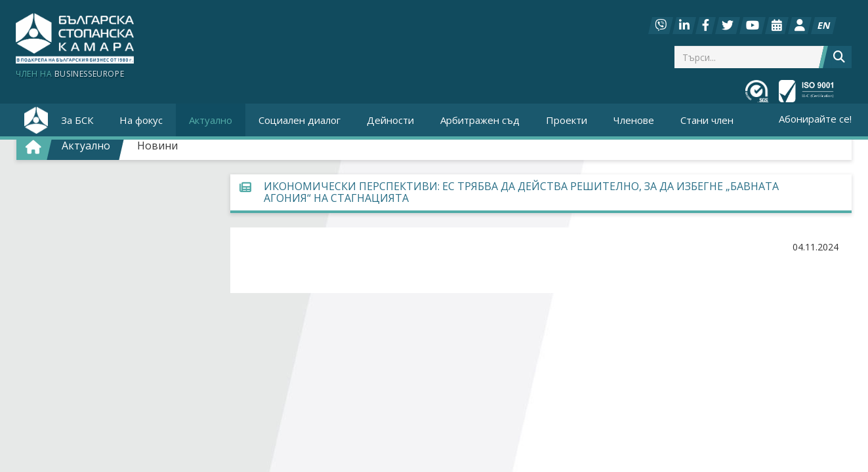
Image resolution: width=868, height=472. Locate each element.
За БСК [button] (77, 120)
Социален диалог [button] (300, 120)
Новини (157, 146)
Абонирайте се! (815, 119)
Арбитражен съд (480, 120)
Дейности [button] (390, 120)
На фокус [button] (141, 120)
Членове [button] (634, 120)
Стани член (707, 120)
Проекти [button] (567, 120)
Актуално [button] (211, 120)
